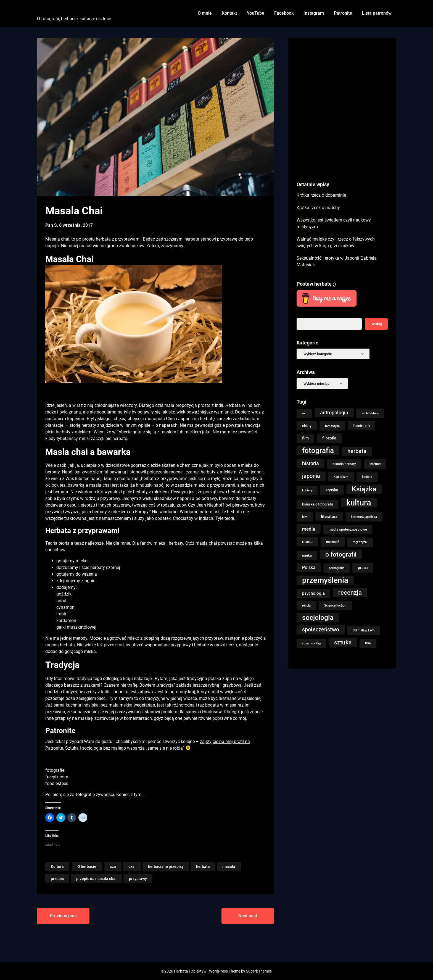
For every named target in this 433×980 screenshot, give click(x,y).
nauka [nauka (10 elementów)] (307, 555)
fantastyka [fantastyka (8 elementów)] (332, 426)
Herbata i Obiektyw (68, 9)
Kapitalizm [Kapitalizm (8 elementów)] (341, 477)
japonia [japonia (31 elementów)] (311, 476)
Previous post (63, 916)
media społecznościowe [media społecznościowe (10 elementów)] (348, 529)
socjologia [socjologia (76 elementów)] (318, 617)
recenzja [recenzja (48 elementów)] (350, 592)
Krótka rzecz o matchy (318, 208)
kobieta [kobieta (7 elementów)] (367, 477)
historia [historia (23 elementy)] (311, 463)
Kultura (57, 866)
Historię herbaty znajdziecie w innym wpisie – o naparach (122, 425)
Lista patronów (377, 13)
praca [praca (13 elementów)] (363, 568)
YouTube (256, 13)
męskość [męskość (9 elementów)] (333, 542)
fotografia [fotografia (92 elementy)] (318, 451)
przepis (57, 879)
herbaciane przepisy (166, 866)
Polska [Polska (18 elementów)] (309, 567)
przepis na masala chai (96, 879)
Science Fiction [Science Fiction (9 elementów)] (335, 605)
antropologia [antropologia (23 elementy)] (334, 413)
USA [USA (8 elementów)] (368, 643)
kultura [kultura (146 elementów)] (359, 503)
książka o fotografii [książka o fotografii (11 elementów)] (317, 504)
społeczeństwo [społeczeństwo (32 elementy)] (321, 630)
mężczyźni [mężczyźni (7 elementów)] (360, 542)
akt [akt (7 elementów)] (304, 413)
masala (229, 866)
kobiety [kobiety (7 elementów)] (307, 490)
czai (132, 866)
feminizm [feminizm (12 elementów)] (361, 426)
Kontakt (229, 13)
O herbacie (87, 866)
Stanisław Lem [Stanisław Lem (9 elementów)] (364, 630)
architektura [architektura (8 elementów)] (370, 413)
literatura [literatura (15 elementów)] (329, 517)
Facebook (284, 13)
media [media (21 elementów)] (309, 529)
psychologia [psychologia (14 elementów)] (313, 593)
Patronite (343, 13)
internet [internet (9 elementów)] (375, 464)
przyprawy (138, 879)
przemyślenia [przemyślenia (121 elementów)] (325, 580)
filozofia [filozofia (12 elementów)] (329, 438)
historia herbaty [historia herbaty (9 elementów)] (344, 464)
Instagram (314, 13)
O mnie (205, 13)
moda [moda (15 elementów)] (307, 542)
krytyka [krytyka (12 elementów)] (332, 490)
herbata (203, 866)
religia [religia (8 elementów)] (306, 605)
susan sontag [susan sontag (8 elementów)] (311, 643)
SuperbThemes (259, 971)
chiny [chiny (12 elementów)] (307, 426)
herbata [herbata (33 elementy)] (357, 451)
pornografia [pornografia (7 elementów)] (337, 568)
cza (113, 866)
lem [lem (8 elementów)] (305, 517)
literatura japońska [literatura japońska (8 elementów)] (364, 517)
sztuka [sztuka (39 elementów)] (343, 642)
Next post (248, 916)
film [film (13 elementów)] (305, 438)
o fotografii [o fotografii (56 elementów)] (341, 554)
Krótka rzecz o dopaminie (321, 195)
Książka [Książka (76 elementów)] (364, 489)
